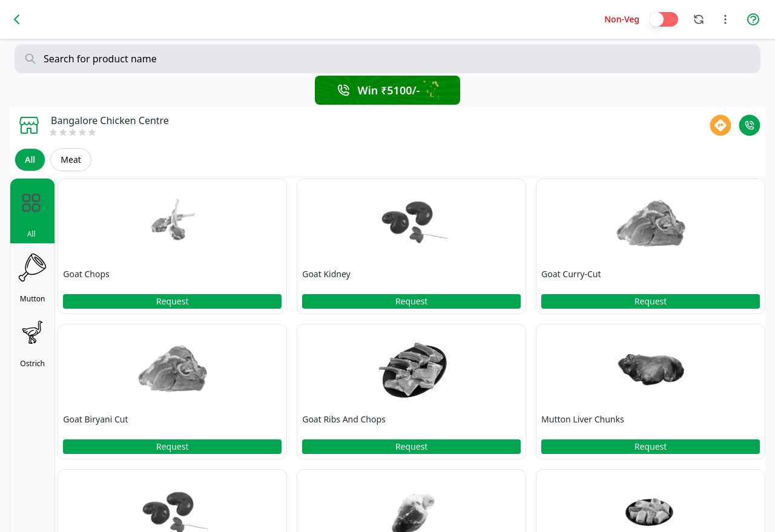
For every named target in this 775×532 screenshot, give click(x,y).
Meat (71, 159)
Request (173, 301)
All (30, 159)
